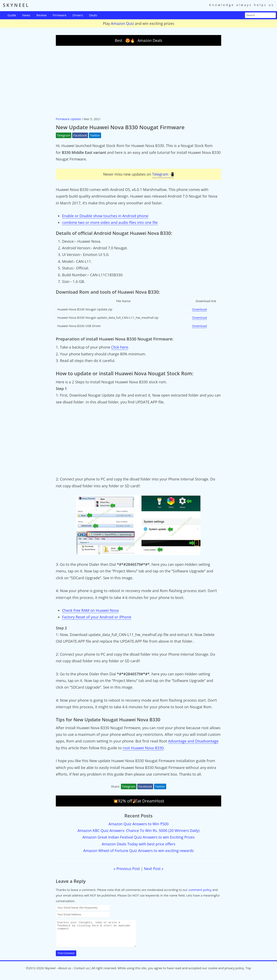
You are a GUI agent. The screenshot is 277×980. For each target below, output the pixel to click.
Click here (120, 347)
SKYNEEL (16, 5)
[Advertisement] (138, 81)
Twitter (95, 135)
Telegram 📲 (163, 174)
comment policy (200, 890)
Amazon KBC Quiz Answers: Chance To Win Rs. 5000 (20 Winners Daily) (138, 830)
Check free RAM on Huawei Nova (90, 610)
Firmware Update (68, 119)
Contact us (81, 973)
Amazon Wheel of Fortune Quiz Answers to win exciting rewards (138, 851)
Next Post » (154, 869)
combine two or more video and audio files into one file (110, 222)
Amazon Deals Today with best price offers (138, 844)
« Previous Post (127, 869)
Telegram (64, 135)
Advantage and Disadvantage (193, 741)
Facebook (80, 135)
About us (64, 973)
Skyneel (50, 973)
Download (200, 309)
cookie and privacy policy (226, 973)
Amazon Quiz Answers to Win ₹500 (138, 824)
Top (248, 973)
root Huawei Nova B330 (143, 748)
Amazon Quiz (122, 23)
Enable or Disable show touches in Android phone (105, 216)
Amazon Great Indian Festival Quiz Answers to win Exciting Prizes (139, 837)
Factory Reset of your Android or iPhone (97, 617)
